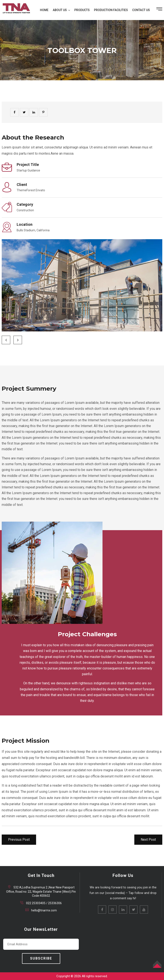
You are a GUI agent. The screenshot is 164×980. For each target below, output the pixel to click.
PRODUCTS (82, 10)
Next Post (148, 840)
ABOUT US (60, 10)
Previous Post (19, 840)
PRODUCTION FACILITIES (111, 10)
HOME (44, 10)
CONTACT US (141, 10)
